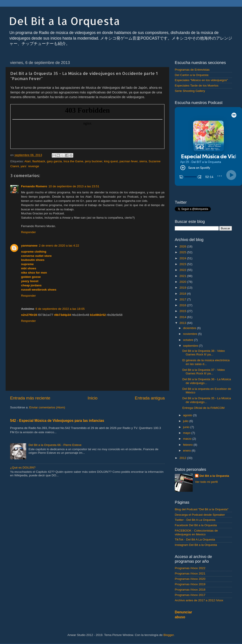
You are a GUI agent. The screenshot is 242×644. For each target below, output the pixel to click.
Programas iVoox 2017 (190, 595)
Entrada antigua (150, 398)
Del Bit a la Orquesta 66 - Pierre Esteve (55, 445)
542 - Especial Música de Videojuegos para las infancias (57, 421)
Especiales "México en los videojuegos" (201, 80)
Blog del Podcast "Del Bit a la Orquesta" (202, 509)
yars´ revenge (30, 166)
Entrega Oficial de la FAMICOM (203, 408)
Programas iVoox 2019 (190, 584)
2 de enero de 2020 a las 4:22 (59, 246)
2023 (183, 264)
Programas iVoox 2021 (190, 573)
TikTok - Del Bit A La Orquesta (195, 539)
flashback (39, 161)
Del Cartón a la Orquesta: (192, 75)
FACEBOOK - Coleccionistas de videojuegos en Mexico (196, 532)
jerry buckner (94, 161)
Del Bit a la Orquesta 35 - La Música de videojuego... (207, 400)
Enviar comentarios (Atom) (47, 407)
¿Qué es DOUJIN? (23, 468)
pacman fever (129, 161)
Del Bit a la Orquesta (64, 21)
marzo (188, 439)
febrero (188, 445)
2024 (183, 258)
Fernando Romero (34, 186)
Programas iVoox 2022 (190, 568)
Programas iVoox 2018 (190, 590)
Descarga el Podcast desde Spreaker (200, 515)
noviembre (191, 334)
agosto (188, 415)
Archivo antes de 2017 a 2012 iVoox (199, 600)
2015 (183, 311)
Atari (28, 161)
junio (187, 427)
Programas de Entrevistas (192, 70)
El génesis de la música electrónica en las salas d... (206, 362)
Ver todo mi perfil (206, 482)
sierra (143, 161)
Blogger (169, 635)
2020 (183, 282)
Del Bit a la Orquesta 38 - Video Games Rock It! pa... (204, 353)
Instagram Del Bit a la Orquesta (196, 545)
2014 (183, 317)
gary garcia (54, 161)
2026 (183, 246)
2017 (183, 299)
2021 (183, 276)
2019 (183, 288)
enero (187, 451)
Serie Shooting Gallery (190, 91)
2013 (183, 323)
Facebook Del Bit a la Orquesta (196, 525)
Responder (28, 232)
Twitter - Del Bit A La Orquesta (195, 520)
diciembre (190, 328)
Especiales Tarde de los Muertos (197, 86)
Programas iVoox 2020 (190, 579)
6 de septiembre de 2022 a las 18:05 (60, 309)
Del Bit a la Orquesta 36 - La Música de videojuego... (207, 381)
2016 (183, 305)
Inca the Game (73, 161)
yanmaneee (29, 246)
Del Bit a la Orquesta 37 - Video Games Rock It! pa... (204, 372)
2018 (183, 294)
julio (186, 421)
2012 (183, 458)
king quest (111, 161)
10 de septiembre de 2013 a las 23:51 (74, 186)
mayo (187, 433)
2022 (183, 270)
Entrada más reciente (30, 398)
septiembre (191, 346)
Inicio (93, 398)
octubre (189, 340)
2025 (183, 252)
